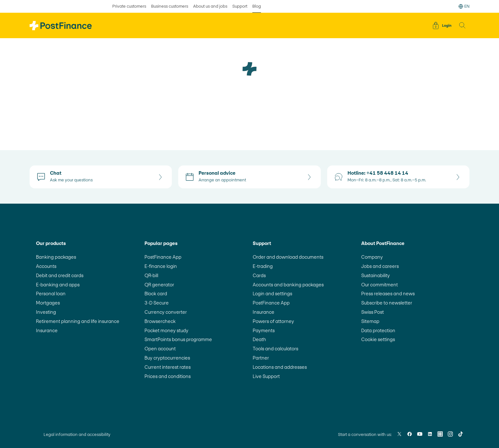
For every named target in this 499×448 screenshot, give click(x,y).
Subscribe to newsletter (387, 303)
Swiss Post (372, 312)
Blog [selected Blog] (257, 6)
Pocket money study (166, 330)
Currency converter (166, 312)
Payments (264, 330)
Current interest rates (168, 367)
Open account (160, 349)
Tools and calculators (275, 349)
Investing (46, 312)
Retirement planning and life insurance (78, 321)
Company (372, 257)
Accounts (46, 266)
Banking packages (56, 257)
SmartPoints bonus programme (178, 339)
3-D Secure (157, 303)
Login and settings (272, 294)
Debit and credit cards (60, 275)
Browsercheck (160, 321)
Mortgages (48, 303)
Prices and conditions (168, 376)
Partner (261, 358)
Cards (259, 275)
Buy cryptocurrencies (167, 358)
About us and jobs (210, 6)
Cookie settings (378, 339)
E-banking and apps (58, 285)
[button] (462, 25)
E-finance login (161, 266)
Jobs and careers (380, 266)
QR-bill (151, 275)
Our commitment (380, 285)
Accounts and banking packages (288, 285)
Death (259, 339)
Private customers (129, 6)
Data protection (378, 330)
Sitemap (370, 321)
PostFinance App (163, 257)
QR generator (159, 285)
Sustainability (376, 275)
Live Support (266, 376)
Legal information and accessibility (77, 434)
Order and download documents (288, 257)
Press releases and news (388, 294)
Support (240, 6)
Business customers (170, 6)
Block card (156, 294)
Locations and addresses (280, 367)
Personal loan (51, 294)
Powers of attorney (273, 321)
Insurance (47, 330)
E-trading (263, 266)
